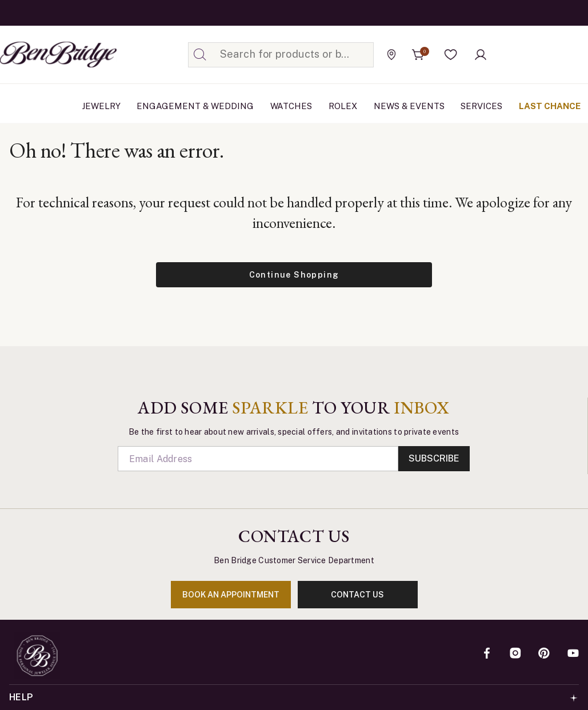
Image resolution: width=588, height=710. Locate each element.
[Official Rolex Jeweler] (536, 54)
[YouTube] (573, 654)
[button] (451, 55)
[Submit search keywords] (200, 55)
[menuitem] (101, 106)
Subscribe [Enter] (434, 458)
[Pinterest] (544, 654)
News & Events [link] (409, 106)
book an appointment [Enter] (231, 595)
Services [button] (481, 106)
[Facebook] (487, 654)
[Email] (258, 459)
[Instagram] (515, 654)
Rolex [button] (343, 106)
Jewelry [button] (101, 106)
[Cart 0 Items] (418, 55)
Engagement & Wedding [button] (195, 106)
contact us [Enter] (357, 595)
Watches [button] (291, 106)
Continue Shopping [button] (294, 275)
